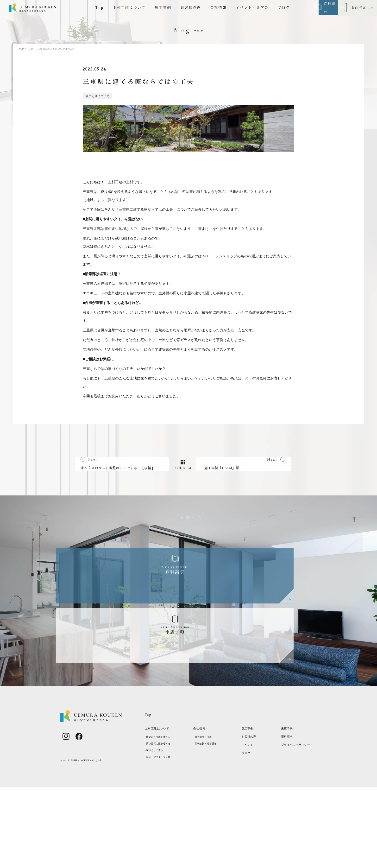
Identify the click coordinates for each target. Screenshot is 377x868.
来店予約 (287, 810)
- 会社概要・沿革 (203, 818)
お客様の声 (191, 8)
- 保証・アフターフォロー (160, 838)
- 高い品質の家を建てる (159, 825)
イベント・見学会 (252, 8)
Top (99, 8)
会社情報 (218, 8)
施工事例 (163, 8)
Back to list (189, 574)
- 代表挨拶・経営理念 (206, 825)
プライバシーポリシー (297, 827)
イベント (248, 827)
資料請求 (287, 819)
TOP (21, 49)
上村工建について (129, 8)
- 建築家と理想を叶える (159, 818)
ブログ (284, 8)
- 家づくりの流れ (155, 831)
